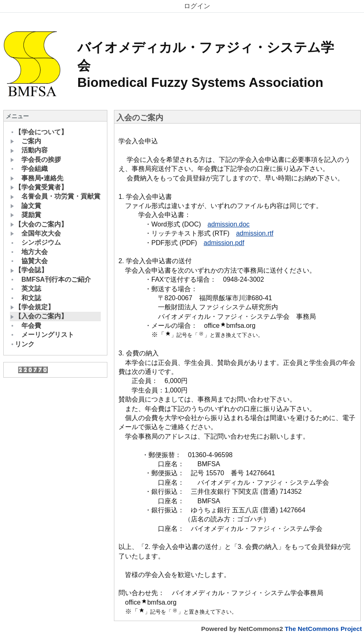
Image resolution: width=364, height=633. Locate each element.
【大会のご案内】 (39, 224)
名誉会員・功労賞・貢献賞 (55, 196)
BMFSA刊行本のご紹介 (51, 279)
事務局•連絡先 (37, 178)
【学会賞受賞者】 (39, 187)
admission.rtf (255, 233)
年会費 (26, 326)
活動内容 (29, 150)
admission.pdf (224, 243)
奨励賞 (26, 215)
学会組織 (29, 169)
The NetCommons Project (323, 629)
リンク (22, 344)
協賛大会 (29, 261)
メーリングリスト (42, 335)
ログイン (197, 6)
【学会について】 (39, 132)
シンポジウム (36, 242)
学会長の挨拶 (36, 160)
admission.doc (229, 224)
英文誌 (26, 288)
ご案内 (26, 141)
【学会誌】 (29, 270)
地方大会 (29, 252)
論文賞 (26, 206)
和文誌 (26, 298)
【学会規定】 (32, 307)
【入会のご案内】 (39, 316)
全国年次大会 (36, 233)
